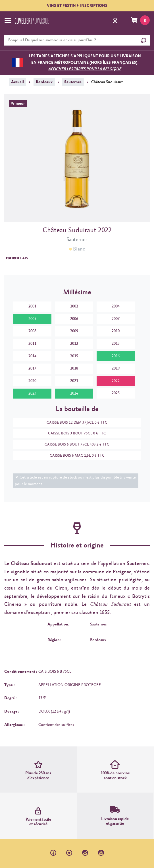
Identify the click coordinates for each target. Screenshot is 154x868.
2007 (116, 319)
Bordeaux (44, 82)
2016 (116, 356)
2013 (116, 344)
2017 (32, 368)
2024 (74, 393)
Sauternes (73, 82)
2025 (116, 393)
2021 (74, 381)
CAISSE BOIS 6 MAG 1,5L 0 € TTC (74, 456)
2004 (116, 306)
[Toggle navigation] (8, 21)
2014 (32, 356)
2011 (32, 344)
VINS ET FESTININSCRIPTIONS (77, 6)
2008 (32, 331)
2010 (116, 331)
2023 (32, 393)
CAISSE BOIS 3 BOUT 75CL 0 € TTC (74, 433)
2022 (116, 381)
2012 (74, 344)
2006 (74, 319)
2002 (74, 306)
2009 (74, 331)
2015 (74, 356)
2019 (116, 368)
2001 (32, 306)
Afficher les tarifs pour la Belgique (85, 69)
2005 (32, 319)
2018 (74, 368)
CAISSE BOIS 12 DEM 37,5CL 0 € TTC (74, 423)
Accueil (17, 82)
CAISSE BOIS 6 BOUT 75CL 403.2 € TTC (74, 445)
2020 (32, 381)
